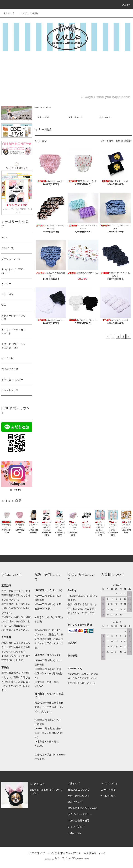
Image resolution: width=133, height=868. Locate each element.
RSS (70, 833)
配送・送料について (79, 796)
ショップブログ (76, 827)
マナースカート (76, 117)
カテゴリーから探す (28, 13)
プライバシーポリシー (80, 814)
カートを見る (108, 790)
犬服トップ (9, 13)
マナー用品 (46, 107)
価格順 (119, 141)
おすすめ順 (107, 141)
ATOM (78, 833)
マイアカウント (109, 783)
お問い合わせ (108, 796)
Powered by (66, 859)
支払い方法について (79, 790)
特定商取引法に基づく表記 (82, 808)
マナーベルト (44, 117)
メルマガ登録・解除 (79, 820)
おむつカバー (106, 117)
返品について (75, 802)
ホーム (37, 107)
